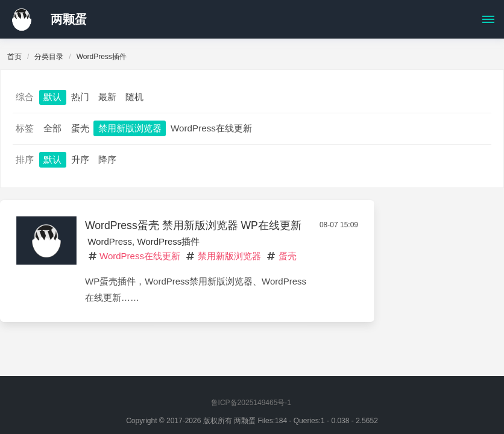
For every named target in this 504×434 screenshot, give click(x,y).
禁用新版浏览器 (130, 128)
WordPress (110, 241)
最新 (107, 97)
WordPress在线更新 (211, 128)
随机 (134, 97)
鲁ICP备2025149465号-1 (251, 403)
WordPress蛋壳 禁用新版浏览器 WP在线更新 (193, 225)
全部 (52, 128)
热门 (80, 97)
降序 (107, 159)
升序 (80, 159)
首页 (14, 57)
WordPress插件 (168, 241)
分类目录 (49, 57)
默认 (52, 97)
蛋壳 (80, 128)
